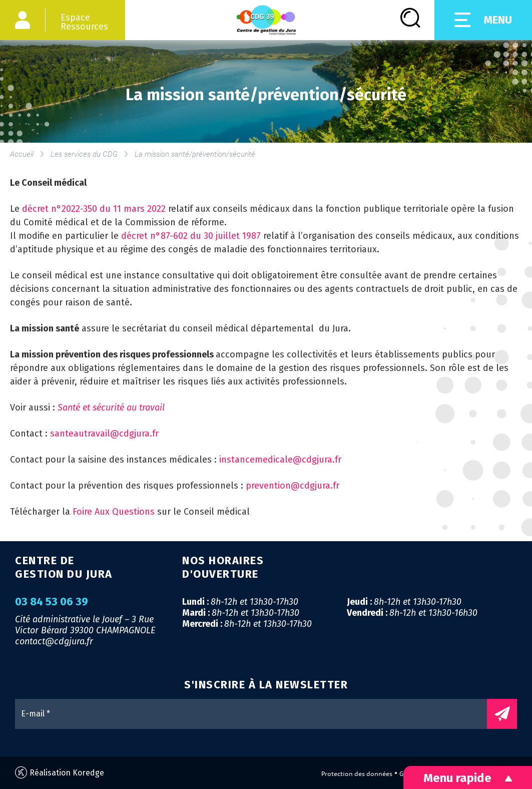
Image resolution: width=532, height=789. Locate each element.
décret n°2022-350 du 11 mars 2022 (95, 209)
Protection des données (357, 774)
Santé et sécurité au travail (111, 408)
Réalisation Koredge (60, 773)
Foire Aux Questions (114, 512)
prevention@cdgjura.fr (293, 486)
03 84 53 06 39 (52, 602)
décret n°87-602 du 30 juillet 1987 (192, 236)
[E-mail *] (256, 714)
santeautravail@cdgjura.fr (104, 434)
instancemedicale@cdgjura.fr (280, 460)
